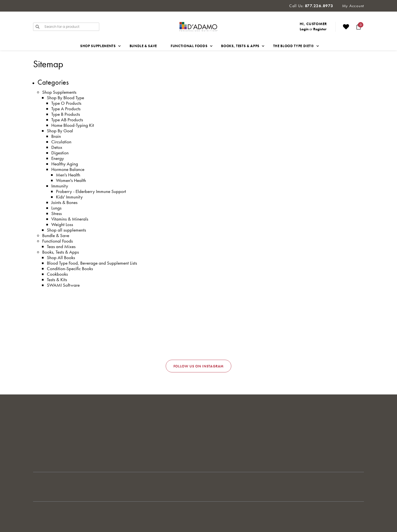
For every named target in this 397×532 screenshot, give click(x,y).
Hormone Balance (68, 169)
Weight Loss (62, 224)
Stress (57, 213)
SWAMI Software (63, 285)
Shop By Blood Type (65, 98)
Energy (58, 158)
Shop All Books (61, 257)
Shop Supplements (59, 92)
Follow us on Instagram (198, 366)
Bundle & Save (143, 46)
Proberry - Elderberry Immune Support (91, 191)
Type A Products (66, 109)
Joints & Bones (64, 202)
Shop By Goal (60, 131)
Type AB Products (67, 120)
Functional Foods (57, 241)
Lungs (56, 208)
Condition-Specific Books (70, 268)
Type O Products (66, 103)
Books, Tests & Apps (61, 252)
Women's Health (71, 180)
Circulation (61, 142)
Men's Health (68, 175)
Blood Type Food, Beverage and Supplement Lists (92, 263)
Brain (56, 136)
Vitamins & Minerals (70, 219)
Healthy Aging (65, 164)
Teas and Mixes (61, 246)
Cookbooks (57, 274)
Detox (57, 147)
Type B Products (66, 114)
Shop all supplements (66, 230)
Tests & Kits (57, 280)
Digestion (60, 153)
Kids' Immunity (69, 197)
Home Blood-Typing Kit (73, 125)
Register (320, 29)
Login (304, 29)
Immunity (60, 186)
